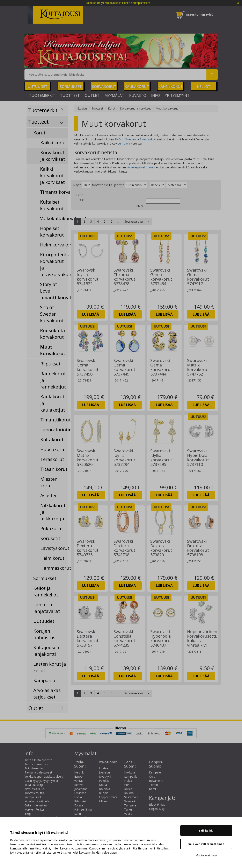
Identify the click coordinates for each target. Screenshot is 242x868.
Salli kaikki (206, 831)
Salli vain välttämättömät (206, 844)
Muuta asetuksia (206, 855)
